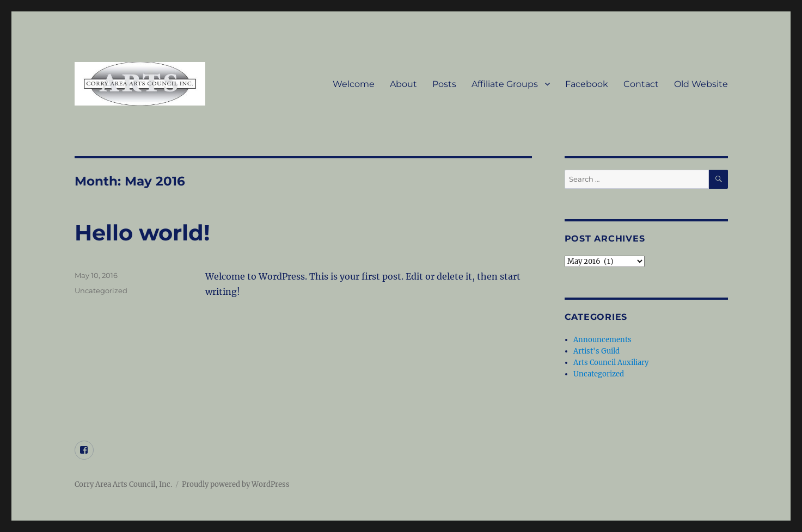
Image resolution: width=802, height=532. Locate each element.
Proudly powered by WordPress (236, 484)
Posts (444, 84)
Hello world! (142, 233)
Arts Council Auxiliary (611, 363)
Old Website (701, 84)
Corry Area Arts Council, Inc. (123, 484)
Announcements (602, 340)
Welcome (354, 84)
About (403, 84)
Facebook (587, 84)
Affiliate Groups (505, 84)
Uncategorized (101, 290)
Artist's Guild (596, 351)
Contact (641, 84)
